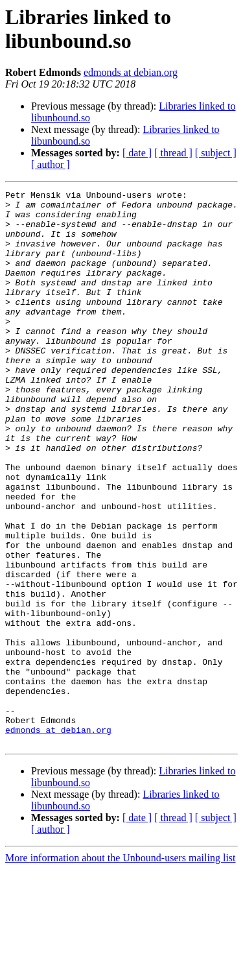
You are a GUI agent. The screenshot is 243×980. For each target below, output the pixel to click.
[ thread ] (173, 153)
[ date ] (137, 153)
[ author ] (51, 164)
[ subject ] (216, 153)
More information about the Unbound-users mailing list (121, 969)
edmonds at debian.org (131, 72)
